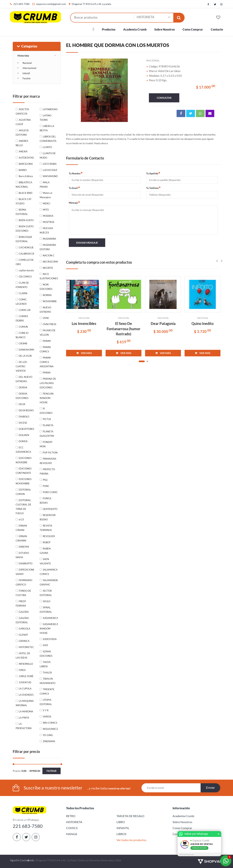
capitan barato (26, 270)
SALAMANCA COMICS (49, 572)
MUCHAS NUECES (46, 230)
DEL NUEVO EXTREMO (24, 379)
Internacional (29, 68)
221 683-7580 (21, 4)
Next (136, 90)
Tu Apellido (153, 173)
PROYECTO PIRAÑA (47, 471)
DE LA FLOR (25, 356)
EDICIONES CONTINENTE (24, 471)
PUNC (46, 486)
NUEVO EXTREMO (45, 310)
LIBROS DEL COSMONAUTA (48, 139)
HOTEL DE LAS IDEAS (23, 655)
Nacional (27, 63)
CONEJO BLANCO (22, 335)
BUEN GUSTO (26, 220)
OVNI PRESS (50, 324)
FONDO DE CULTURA (23, 593)
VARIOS (47, 717)
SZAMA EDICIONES (46, 654)
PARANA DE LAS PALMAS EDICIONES (48, 383)
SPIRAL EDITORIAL (46, 610)
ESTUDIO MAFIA (22, 555)
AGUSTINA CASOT (23, 122)
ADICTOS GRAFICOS (22, 111)
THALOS (47, 673)
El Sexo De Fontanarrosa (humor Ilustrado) (124, 329)
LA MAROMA (26, 711)
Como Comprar (193, 29)
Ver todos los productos (131, 840)
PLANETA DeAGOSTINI (47, 434)
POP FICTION (50, 453)
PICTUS (47, 419)
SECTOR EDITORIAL (46, 593)
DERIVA (23, 387)
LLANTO (47, 147)
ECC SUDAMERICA (23, 450)
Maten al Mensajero (46, 195)
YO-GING (48, 735)
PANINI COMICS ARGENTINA (47, 362)
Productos (109, 29)
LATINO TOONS (46, 118)
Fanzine (27, 78)
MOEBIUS (48, 216)
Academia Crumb (135, 29)
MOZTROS (49, 222)
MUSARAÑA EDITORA (48, 247)
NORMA (47, 295)
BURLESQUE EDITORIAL (24, 239)
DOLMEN (24, 435)
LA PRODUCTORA (24, 726)
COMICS (72, 828)
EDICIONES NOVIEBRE (24, 460)
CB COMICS (25, 277)
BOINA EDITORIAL (22, 212)
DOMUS (23, 441)
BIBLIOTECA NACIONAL (24, 185)
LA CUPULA (25, 689)
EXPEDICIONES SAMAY (25, 572)
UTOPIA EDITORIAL (46, 702)
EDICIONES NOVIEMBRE (24, 481)
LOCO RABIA (50, 164)
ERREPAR (24, 547)
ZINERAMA (49, 741)
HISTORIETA (74, 822)
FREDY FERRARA (21, 603)
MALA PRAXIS (45, 185)
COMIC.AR (25, 310)
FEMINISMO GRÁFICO (24, 582)
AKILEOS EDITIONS (22, 133)
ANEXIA (23, 151)
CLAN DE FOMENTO (22, 285)
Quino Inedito (203, 323)
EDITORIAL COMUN (23, 492)
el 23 (21, 519)
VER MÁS (84, 353)
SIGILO (47, 601)
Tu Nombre (76, 173)
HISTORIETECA (26, 647)
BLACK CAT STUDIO (24, 201)
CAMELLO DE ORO (25, 262)
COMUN (23, 327)
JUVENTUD (25, 682)
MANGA (72, 834)
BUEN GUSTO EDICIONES (25, 229)
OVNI (46, 318)
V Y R (46, 710)
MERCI (47, 203)
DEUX (22, 404)
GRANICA (24, 641)
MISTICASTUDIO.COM (187, 855)
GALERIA (24, 612)
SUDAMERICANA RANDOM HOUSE (49, 629)
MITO (46, 210)
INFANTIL (123, 828)
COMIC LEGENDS (21, 302)
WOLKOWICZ (50, 729)
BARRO (23, 170)
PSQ (45, 480)
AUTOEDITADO (26, 158)
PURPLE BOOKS (46, 501)
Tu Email (74, 188)
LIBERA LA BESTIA (47, 128)
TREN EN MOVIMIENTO (48, 681)
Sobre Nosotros (165, 29)
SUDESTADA (50, 639)
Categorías (27, 46)
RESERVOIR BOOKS (48, 517)
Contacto (217, 29)
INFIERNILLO (26, 664)
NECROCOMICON (50, 262)
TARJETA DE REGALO (130, 816)
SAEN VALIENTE (45, 561)
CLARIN (23, 293)
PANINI (47, 341)
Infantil (26, 73)
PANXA (47, 373)
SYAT (46, 645)
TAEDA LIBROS (45, 664)
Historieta (23, 56)
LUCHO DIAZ (50, 170)
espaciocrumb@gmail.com (51, 4)
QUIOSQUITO (50, 509)
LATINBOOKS (50, 109)
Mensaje (74, 203)
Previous (73, 90)
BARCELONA (26, 164)
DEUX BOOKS (26, 410)
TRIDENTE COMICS (47, 691)
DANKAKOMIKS (26, 350)
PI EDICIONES (46, 411)
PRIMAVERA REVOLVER (48, 461)
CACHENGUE (26, 247)
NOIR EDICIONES (46, 287)
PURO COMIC (50, 492)
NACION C (49, 255)
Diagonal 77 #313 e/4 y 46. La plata (91, 4)
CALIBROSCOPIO (26, 254)
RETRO (71, 816)
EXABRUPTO (26, 563)
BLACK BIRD (26, 193)
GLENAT (23, 635)
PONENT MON (46, 444)
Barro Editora (26, 176)
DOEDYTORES (26, 429)
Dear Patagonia (163, 323)
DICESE (23, 423)
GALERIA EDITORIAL (22, 620)
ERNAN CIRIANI (21, 528)
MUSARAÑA (49, 239)
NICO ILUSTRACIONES (49, 276)
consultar (164, 98)
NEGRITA (48, 268)
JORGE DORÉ (26, 676)
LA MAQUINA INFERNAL (25, 703)
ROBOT (47, 542)
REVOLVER (49, 536)
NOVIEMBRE (50, 301)
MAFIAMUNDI (50, 176)
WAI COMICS (50, 723)
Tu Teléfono (153, 188)
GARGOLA (24, 629)
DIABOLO (24, 417)
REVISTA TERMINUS (46, 528)
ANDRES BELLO (22, 143)
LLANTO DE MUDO (48, 155)
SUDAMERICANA (50, 618)
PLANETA (48, 425)
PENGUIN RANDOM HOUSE (47, 398)
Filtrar (52, 771)
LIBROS (121, 834)
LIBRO (121, 822)
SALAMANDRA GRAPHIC (49, 582)
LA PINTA (24, 718)
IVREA (22, 670)
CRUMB (23, 343)
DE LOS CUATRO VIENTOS (21, 366)
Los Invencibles (84, 323)
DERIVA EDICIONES (22, 396)
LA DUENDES (26, 695)
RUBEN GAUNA (45, 551)
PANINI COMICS (45, 349)
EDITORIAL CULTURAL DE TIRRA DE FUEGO (23, 507)
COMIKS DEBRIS (22, 318)
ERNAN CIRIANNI (21, 538)
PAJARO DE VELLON (48, 333)
